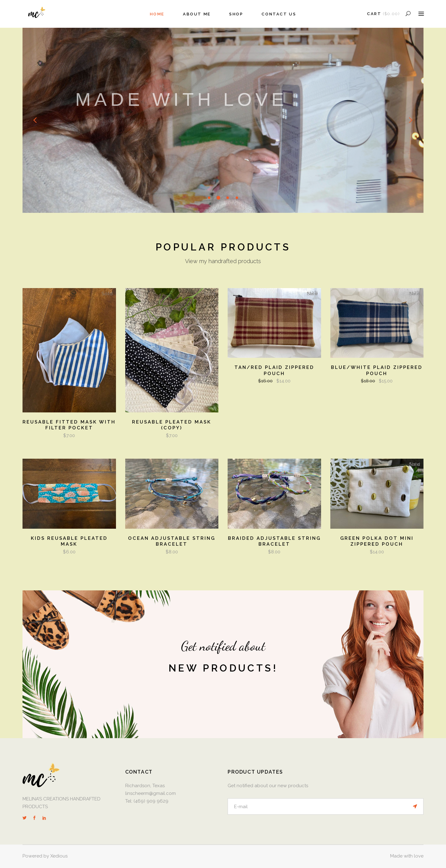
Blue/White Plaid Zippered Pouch (377, 370)
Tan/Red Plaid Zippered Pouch (274, 370)
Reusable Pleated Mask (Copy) (172, 425)
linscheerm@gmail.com (151, 793)
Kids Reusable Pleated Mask (69, 541)
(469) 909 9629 (151, 801)
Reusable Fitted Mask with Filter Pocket (69, 425)
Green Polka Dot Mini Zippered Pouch (377, 541)
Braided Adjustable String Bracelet (274, 541)
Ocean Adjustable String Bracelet (172, 541)
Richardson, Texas (145, 786)
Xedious (59, 856)
